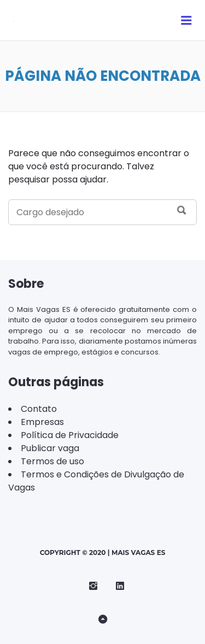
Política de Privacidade (70, 435)
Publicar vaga (50, 448)
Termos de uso (52, 461)
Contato (39, 409)
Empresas (42, 422)
